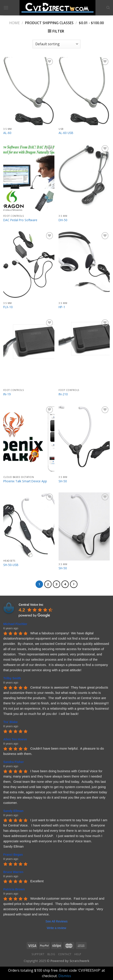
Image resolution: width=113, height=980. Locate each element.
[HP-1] (84, 265)
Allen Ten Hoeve (15, 739)
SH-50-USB (11, 565)
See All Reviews (56, 921)
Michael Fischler (15, 624)
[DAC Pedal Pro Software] (29, 178)
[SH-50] (84, 439)
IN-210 (63, 394)
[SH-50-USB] (29, 525)
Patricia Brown (14, 889)
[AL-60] (29, 91)
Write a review (56, 928)
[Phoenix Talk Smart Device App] (29, 439)
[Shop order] (56, 44)
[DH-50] (84, 178)
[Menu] (6, 8)
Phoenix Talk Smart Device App (25, 481)
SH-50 (63, 481)
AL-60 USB (66, 133)
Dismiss (65, 976)
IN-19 (7, 394)
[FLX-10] (29, 265)
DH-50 (63, 220)
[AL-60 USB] (84, 91)
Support (38, 954)
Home (14, 23)
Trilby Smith (12, 678)
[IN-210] (84, 352)
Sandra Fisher (13, 762)
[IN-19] (29, 352)
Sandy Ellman (13, 811)
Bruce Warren (13, 872)
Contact (65, 954)
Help (78, 954)
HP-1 (62, 307)
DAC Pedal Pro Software (20, 220)
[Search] (108, 8)
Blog (51, 954)
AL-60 (7, 133)
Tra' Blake (11, 722)
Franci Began (13, 855)
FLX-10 (8, 307)
